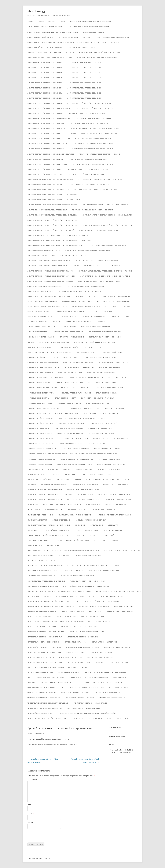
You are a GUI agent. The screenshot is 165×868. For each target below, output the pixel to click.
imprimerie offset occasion (38, 474)
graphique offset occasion (87, 352)
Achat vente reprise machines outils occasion (45, 286)
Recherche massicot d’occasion (39, 596)
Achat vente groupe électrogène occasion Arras (46, 113)
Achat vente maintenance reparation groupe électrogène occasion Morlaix (56, 246)
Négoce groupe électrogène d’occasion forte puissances (49, 535)
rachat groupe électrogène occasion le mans (87, 581)
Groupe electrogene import (65, 398)
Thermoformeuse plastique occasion (50, 678)
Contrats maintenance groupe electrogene (44, 322)
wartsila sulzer (122, 718)
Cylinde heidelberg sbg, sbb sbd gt (78, 322)
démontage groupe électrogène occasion (105, 332)
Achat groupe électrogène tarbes (40, 37)
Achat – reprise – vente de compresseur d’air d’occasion (91, 22)
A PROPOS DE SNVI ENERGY (47, 22)
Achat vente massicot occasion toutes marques (108, 246)
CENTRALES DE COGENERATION (101, 312)
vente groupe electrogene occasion (112, 698)
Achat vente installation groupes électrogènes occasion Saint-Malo (54, 200)
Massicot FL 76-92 (34, 510)
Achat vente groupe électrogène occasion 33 (45, 68)
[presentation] (45, 836)
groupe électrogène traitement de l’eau (73, 439)
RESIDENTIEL (100, 662)
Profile (117, 566)
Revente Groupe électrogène (120, 662)
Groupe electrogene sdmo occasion (70, 429)
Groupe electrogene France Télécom (102, 383)
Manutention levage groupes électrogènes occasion (106, 505)
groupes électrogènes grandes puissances (77, 459)
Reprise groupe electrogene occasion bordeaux (79, 627)
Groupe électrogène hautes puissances (76, 393)
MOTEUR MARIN (113, 525)
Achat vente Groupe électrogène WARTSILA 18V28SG (87, 174)
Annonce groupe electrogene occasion (77, 301)
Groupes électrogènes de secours (107, 449)
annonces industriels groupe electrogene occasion (47, 307)
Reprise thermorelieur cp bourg (79, 662)
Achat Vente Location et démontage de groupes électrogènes (105, 205)
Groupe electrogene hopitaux (39, 398)
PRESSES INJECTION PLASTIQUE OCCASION (41, 561)
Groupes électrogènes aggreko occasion (43, 449)
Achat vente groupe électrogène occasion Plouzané (47, 164)
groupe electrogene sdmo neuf (39, 429)
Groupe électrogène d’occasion (70, 373)
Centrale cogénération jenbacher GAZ (72, 312)
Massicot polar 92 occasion (77, 510)
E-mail (31, 813)
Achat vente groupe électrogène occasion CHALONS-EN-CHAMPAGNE (96, 129)
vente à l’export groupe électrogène (41, 688)
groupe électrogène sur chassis (40, 434)
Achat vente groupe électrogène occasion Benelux (94, 118)
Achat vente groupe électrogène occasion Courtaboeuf (49, 139)
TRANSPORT (31, 683)
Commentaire (33, 779)
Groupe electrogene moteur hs (69, 403)
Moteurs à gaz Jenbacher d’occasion (59, 530)
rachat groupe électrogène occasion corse (78, 576)
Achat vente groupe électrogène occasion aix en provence (50, 108)
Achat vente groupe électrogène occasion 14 (84, 62)
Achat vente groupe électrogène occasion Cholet (46, 134)
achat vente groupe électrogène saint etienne (45, 174)
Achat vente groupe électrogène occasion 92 (45, 93)
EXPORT (101, 347)
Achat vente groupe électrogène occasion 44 (84, 68)
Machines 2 (32, 484)
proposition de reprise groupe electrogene (44, 571)
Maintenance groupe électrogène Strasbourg (45, 500)
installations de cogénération (39, 479)
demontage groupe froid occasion (41, 337)
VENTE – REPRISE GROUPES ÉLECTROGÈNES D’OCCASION (104, 683)
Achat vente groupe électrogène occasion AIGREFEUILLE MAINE (90, 103)
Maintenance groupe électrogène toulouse (84, 500)
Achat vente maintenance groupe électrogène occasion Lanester (107, 215)
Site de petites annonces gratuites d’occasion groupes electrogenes (53, 673)
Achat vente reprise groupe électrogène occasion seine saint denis (105, 276)
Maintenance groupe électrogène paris (79, 495)
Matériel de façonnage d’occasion (40, 515)
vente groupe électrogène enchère (107, 693)
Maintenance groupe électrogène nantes (43, 495)
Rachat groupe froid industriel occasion (43, 586)
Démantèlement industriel (38, 332)
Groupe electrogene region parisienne (73, 423)
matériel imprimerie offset (37, 520)
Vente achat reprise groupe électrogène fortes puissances (82, 688)
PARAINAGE (116, 540)
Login (127, 479)
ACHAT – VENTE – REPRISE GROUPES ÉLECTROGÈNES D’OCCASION (88, 27)
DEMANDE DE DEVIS (69, 327)
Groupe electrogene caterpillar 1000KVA (101, 357)
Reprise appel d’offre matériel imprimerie (42, 611)
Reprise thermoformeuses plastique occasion (45, 662)
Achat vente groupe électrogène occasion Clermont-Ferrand (94, 134)
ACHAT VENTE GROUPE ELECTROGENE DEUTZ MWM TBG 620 (97, 57)
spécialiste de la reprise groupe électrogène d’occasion (105, 673)
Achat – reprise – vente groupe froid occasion (45, 27)
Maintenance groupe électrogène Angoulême (45, 489)
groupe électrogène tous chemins (101, 434)
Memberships (80, 525)
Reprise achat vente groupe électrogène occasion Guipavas (96, 601)
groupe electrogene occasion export (78, 408)
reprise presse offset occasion (100, 652)
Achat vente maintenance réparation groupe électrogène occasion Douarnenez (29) (59, 240)
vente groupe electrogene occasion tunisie (91, 703)
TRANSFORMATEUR (119, 678)
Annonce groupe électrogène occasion (115, 296)
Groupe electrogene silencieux (100, 429)
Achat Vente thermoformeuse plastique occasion (86, 286)
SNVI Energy (36, 11)
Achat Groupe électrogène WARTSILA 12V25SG (75, 37)
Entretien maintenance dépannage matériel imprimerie (95, 342)
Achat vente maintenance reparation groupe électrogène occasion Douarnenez (58, 235)
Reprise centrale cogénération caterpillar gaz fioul (82, 611)
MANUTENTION (33, 505)
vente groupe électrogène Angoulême (42, 693)
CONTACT (127, 317)
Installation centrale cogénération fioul (96, 474)
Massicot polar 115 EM (53, 510)
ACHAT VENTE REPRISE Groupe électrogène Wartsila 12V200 (99, 281)
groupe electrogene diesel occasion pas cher (86, 378)
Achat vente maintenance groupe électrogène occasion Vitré (51, 230)
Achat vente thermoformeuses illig (41, 291)
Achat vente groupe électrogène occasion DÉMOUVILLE (48, 144)
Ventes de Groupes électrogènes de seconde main (92, 718)
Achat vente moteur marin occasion (41, 256)
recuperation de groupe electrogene (70, 596)
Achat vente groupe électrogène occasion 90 (45, 88)
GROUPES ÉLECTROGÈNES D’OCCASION (76, 449)
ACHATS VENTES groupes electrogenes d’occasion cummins (81, 291)
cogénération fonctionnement (93, 317)
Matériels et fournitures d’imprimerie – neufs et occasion (49, 525)
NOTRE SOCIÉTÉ (109, 535)
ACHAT (63, 22)
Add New (92, 296)
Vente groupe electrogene (119, 688)
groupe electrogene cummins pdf (40, 373)
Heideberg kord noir (35, 469)
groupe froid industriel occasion (71, 444)
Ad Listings (80, 296)
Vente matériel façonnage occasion (41, 713)
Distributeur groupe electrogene (71, 337)
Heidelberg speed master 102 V (109, 469)
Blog (115, 307)
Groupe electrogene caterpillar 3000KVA (78, 362)
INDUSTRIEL (56, 474)
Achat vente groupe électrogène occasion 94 (84, 98)
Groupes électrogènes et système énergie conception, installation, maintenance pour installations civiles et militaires (72, 454)
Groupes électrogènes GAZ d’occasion (42, 459)
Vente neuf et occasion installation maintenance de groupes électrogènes (88, 713)
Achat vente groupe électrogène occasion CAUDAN (47, 129)
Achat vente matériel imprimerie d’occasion (44, 251)
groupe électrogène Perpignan (66, 413)
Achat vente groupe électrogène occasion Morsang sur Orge (51, 154)
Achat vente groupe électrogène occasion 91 (84, 88)
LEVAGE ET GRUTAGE (63, 479)
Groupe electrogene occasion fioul (111, 408)
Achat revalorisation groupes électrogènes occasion (99, 52)
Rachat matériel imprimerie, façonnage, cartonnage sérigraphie (87, 586)
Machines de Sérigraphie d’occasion (54, 484)
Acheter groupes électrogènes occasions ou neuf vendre (49, 296)
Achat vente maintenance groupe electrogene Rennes (99, 230)
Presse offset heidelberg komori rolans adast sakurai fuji (49, 556)
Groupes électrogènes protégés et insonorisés (74, 464)
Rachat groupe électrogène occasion (42, 576)
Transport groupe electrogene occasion (56, 683)
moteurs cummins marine (113, 530)
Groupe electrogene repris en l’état (106, 423)
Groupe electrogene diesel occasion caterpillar (46, 378)
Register (92, 596)
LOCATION (78, 479)
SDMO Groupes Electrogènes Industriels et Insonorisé (55, 667)
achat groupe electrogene (94, 32)
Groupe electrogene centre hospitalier (79, 367)
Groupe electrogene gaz (82, 388)
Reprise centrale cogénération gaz (120, 611)
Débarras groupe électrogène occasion (43, 327)
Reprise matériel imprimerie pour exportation (44, 647)
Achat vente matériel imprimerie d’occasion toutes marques (87, 251)
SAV (29, 667)
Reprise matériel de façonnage (76, 642)
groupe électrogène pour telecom (41, 423)
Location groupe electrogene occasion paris (103, 479)
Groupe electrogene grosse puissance (42, 393)
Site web (31, 822)
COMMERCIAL (115, 317)
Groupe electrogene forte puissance (69, 383)
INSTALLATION (70, 474)
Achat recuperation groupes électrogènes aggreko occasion (51, 52)
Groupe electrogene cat (72, 357)
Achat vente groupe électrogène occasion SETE (45, 169)
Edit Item (31, 342)
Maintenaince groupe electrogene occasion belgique (93, 484)
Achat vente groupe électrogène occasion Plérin (46, 159)
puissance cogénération (74, 571)
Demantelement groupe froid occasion (96, 327)
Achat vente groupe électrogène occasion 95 (45, 103)
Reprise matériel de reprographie (105, 642)
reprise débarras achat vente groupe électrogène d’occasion (81, 617)
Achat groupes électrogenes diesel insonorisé (45, 47)
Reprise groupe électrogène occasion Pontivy (87, 632)
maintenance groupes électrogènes (119, 500)
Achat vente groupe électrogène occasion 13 (45, 62)
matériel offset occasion (61, 520)
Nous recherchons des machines (40, 540)
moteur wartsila (34, 530)
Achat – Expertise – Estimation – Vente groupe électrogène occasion (53, 32)
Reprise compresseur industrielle (40, 617)
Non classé (53, 745)
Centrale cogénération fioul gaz (40, 312)
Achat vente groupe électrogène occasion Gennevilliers (92, 149)
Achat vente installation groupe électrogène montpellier (100, 179)
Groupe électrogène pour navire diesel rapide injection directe (81, 418)
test (29, 678)
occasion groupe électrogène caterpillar (73, 540)
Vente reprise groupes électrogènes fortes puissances (48, 718)
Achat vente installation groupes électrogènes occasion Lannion (52, 195)
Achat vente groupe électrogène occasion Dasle (93, 139)
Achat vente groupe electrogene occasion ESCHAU (47, 149)
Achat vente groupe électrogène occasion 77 (84, 78)
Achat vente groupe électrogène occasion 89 (84, 83)
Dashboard (101, 322)
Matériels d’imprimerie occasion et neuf (91, 520)
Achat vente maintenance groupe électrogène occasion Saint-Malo (53, 220)
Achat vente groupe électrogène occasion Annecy (96, 108)
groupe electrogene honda (106, 393)
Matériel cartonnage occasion (104, 510)
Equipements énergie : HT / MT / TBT (40, 347)
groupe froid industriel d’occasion (41, 444)
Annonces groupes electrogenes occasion (113, 301)
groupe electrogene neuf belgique (99, 403)
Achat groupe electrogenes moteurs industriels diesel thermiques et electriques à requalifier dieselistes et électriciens (73, 42)
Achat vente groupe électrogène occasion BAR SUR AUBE (49, 118)
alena (75, 745)
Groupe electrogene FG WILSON (39, 383)
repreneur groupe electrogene (112, 596)
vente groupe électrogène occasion (80, 698)
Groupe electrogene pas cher (39, 413)
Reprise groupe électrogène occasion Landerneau (46, 632)
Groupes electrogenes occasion (40, 464)
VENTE (78, 683)
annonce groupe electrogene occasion (42, 301)
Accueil (30, 22)
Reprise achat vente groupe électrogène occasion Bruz (48, 601)
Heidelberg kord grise (84, 469)
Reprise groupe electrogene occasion (42, 627)
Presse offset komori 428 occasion (89, 556)
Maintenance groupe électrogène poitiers (114, 495)
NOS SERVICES (94, 535)
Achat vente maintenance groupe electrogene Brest (47, 210)
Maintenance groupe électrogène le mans (83, 489)
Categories (126, 307)
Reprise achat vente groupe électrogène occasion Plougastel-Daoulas (106, 606)
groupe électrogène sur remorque (70, 434)
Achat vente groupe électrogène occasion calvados (89, 124)
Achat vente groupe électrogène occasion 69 (45, 78)
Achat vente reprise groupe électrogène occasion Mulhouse (50, 271)
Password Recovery (35, 545)
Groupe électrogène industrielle (40, 403)
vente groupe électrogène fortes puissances (44, 698)
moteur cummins (96, 525)
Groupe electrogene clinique (110, 367)
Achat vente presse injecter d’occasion (74, 256)
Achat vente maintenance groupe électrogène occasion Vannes (108, 225)
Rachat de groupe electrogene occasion (103, 571)
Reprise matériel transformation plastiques (82, 647)
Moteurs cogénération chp (88, 530)
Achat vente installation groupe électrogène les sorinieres (50, 179)
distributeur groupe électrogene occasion (105, 337)
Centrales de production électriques (42, 317)
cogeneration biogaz (69, 317)
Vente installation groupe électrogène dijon (84, 708)
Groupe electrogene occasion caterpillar (43, 408)
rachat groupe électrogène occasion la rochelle (46, 581)
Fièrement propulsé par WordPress (39, 858)
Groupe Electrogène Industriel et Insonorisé (98, 398)
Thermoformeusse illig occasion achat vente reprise (88, 678)
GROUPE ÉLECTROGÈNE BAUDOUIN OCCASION (43, 357)
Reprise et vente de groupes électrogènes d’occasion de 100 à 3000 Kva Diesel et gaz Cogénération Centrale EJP (69, 622)
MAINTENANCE (123, 484)
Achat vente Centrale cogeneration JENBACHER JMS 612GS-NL (50, 57)
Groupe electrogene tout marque (40, 439)
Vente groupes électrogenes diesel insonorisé (45, 708)
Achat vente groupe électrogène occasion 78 (45, 83)
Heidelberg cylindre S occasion (59, 469)
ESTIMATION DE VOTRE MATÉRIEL (69, 347)
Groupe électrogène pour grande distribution (100, 413)
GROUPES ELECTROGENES (98, 444)
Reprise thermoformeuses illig (70, 657)
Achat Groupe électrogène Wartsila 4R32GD (113, 37)
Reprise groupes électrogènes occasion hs (43, 642)
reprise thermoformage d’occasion (41, 657)
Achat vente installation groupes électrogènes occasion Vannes (52, 205)
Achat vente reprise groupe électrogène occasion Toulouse (50, 281)
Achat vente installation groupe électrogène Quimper (48, 190)
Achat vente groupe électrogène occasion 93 (45, 98)
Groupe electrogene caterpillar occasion (43, 367)
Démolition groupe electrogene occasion (68, 332)
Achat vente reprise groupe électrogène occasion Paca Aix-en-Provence (105, 271)
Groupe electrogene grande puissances (112, 388)
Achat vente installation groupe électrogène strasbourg (96, 190)
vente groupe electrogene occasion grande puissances (48, 703)
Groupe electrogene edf (117, 378)
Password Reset (53, 545)
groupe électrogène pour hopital (40, 418)
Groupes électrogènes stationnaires (111, 464)
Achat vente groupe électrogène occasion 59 (45, 73)
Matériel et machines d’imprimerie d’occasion (75, 515)
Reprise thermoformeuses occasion (100, 657)
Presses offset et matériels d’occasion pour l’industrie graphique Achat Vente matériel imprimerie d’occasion (69, 566)
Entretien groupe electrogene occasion (54, 342)
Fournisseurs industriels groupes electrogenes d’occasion (50, 352)
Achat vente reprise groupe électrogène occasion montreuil (97, 266)
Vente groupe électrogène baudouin (75, 693)
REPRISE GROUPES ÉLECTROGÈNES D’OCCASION (82, 637)
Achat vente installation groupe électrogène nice (47, 185)
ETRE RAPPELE (89, 347)
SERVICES (84, 667)
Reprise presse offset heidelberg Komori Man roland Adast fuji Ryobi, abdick (56, 652)
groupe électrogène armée (113, 352)
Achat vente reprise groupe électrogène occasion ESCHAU (49, 261)
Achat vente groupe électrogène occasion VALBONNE (88, 169)
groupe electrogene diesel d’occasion (101, 373)
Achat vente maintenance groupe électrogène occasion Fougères (52, 215)
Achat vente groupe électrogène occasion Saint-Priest (93, 164)
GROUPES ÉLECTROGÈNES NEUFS (109, 459)
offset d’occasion (100, 540)
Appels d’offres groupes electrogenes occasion (90, 307)
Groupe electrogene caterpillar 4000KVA (113, 362)
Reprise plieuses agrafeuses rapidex (117, 647)
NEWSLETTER (80, 535)
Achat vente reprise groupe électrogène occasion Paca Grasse (51, 276)
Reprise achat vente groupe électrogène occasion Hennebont (51, 606)
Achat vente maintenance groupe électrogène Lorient (93, 210)
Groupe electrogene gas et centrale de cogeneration (48, 388)
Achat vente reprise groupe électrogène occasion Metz (97, 261)
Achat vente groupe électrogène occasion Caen (46, 124)
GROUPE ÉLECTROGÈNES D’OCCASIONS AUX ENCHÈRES (111, 439)
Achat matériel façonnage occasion (81, 47)
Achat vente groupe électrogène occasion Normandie (99, 154)
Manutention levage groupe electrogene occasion (62, 505)
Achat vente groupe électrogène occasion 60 (84, 73)
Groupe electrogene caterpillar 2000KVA (43, 362)
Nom (30, 805)
